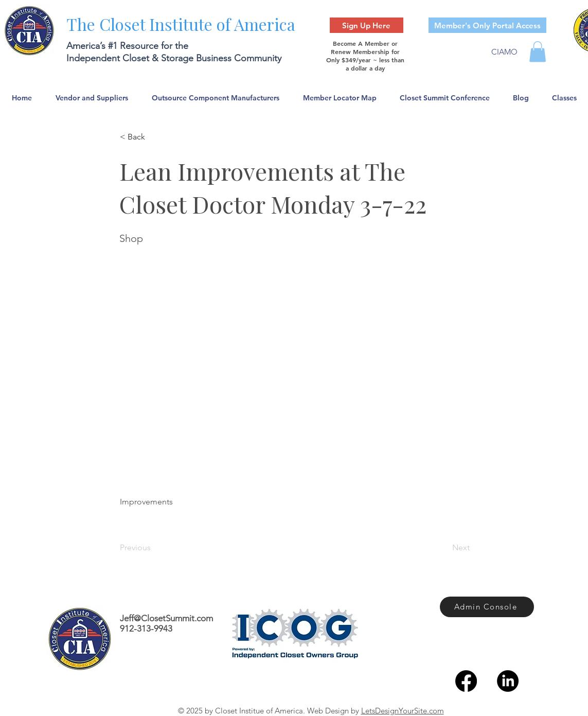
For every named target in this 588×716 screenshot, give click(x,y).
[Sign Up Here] (367, 25)
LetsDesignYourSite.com (403, 711)
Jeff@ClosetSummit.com (166, 618)
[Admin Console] (487, 607)
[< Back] (154, 137)
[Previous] (154, 548)
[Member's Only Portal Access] (487, 25)
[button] (538, 52)
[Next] (444, 548)
